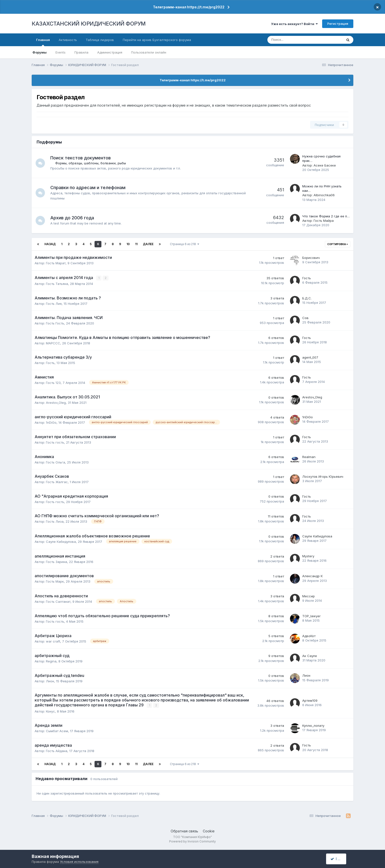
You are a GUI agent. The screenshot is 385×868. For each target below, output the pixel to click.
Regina (51, 661)
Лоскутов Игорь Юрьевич (323, 476)
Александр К (312, 576)
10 (128, 244)
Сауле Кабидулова (61, 541)
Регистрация (338, 24)
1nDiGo (51, 422)
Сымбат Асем (57, 731)
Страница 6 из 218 (185, 244)
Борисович (311, 258)
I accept (339, 859)
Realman (309, 457)
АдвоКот (309, 636)
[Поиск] (289, 40)
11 (136, 244)
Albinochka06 (324, 195)
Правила (81, 52)
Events (61, 52)
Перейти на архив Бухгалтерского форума (157, 40)
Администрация (110, 52)
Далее (148, 244)
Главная (43, 42)
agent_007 (310, 357)
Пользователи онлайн (149, 52)
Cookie (209, 831)
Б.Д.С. (307, 298)
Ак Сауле (310, 656)
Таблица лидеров (100, 40)
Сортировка (338, 244)
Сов (305, 318)
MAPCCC (53, 343)
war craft (53, 641)
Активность (68, 40)
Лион (50, 681)
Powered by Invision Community (192, 841)
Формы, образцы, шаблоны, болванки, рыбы (91, 163)
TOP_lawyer (311, 616)
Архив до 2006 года (73, 218)
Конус (50, 711)
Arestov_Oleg (56, 403)
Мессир (309, 596)
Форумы (40, 52)
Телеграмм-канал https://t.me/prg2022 (189, 7)
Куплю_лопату (313, 725)
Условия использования (79, 862)
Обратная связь (184, 831)
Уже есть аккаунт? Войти (294, 24)
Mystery (308, 556)
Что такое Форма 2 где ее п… (326, 216)
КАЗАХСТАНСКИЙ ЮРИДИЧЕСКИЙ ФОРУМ (89, 24)
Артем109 (310, 700)
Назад (50, 244)
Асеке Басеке (325, 165)
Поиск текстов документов (81, 158)
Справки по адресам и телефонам (88, 188)
